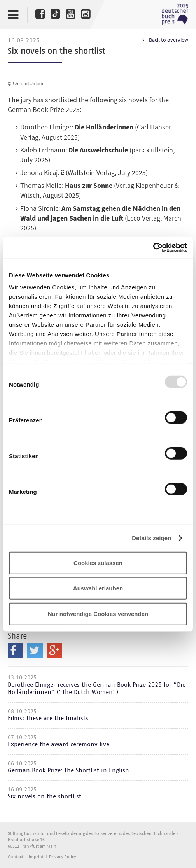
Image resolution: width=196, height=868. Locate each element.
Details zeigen (151, 538)
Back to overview (165, 40)
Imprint (36, 857)
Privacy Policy (63, 857)
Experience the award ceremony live (59, 744)
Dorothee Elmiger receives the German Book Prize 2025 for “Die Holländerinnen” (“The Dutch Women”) (97, 689)
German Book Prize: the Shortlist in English (68, 770)
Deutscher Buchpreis (175, 14)
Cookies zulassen (98, 563)
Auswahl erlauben (98, 588)
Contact (16, 857)
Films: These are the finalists (48, 718)
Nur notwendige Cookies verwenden (98, 613)
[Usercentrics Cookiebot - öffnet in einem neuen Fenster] (153, 248)
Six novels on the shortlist (45, 796)
